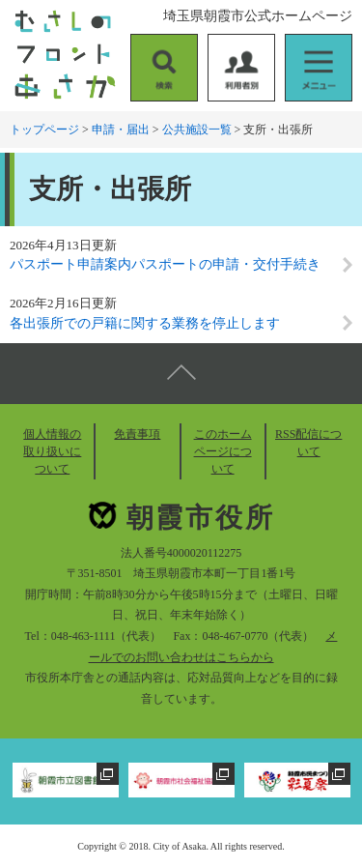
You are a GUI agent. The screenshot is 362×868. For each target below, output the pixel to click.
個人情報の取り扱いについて (52, 451)
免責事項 (137, 434)
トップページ (44, 130)
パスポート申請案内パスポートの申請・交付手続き (165, 264)
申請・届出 (121, 130)
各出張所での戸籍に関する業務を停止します (145, 323)
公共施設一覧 (197, 130)
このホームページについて (223, 451)
